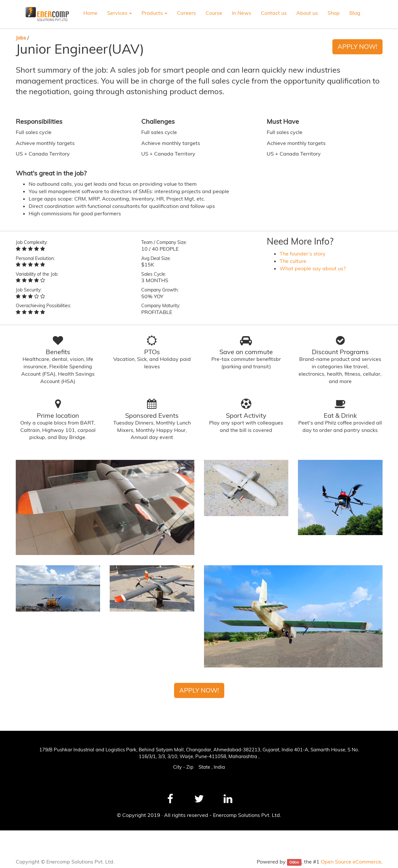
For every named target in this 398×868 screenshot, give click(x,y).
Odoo (294, 862)
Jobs (21, 38)
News (14, 837)
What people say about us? (313, 268)
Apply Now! (357, 46)
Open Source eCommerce (351, 862)
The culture (293, 261)
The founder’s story (303, 254)
